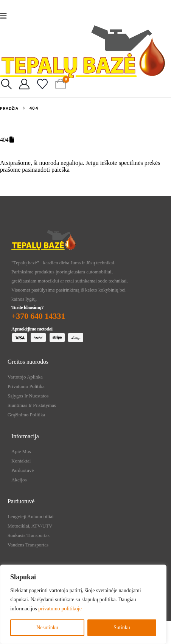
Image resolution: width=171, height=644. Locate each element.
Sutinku (122, 628)
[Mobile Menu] (6, 16)
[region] (83, 604)
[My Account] (25, 84)
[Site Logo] (82, 52)
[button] (6, 84)
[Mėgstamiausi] (42, 84)
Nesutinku (47, 628)
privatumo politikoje (60, 609)
